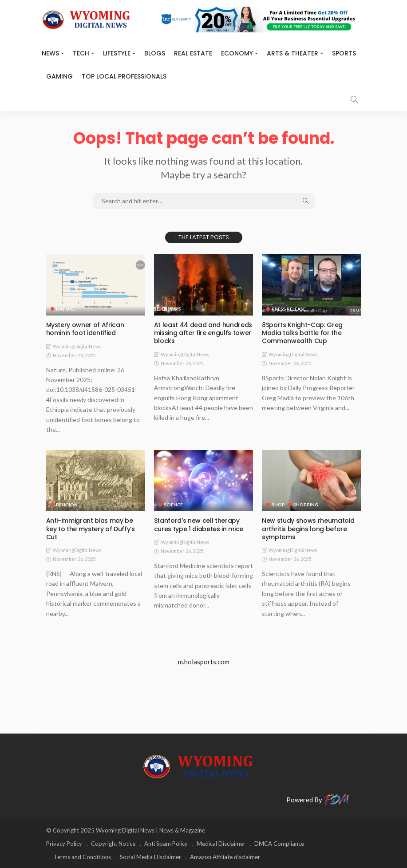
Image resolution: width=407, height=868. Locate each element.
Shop (278, 505)
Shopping (306, 505)
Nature (65, 309)
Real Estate (193, 53)
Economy (237, 53)
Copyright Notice (113, 844)
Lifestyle (117, 53)
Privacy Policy (64, 844)
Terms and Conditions (82, 857)
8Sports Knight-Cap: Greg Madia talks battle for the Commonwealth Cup (302, 333)
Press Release (289, 309)
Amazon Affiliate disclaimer (225, 857)
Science (173, 505)
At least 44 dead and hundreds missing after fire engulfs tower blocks (203, 333)
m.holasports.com (204, 662)
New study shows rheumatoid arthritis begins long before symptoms (308, 529)
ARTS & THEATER (292, 53)
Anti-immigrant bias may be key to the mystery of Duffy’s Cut (91, 529)
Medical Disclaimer (221, 844)
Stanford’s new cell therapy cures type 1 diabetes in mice (199, 525)
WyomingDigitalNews (77, 346)
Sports (344, 53)
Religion (67, 505)
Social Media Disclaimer (150, 857)
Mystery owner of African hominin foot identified (85, 329)
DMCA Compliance (279, 844)
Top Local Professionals (124, 76)
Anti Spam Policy (166, 844)
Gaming (59, 76)
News (50, 53)
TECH (81, 53)
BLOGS (155, 53)
